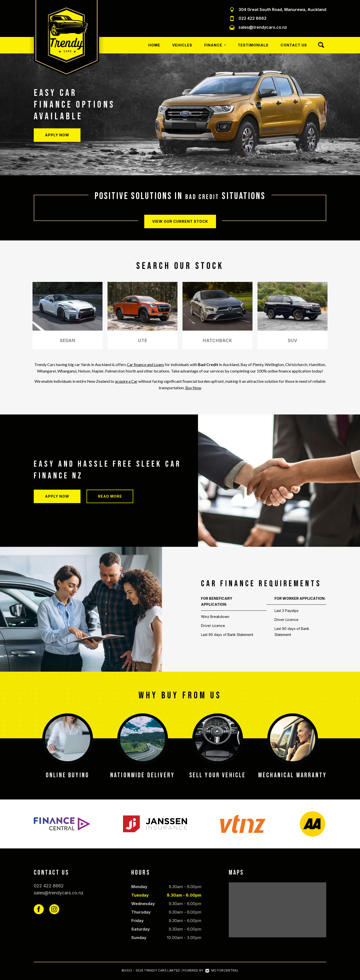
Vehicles (182, 45)
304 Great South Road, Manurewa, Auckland (282, 9)
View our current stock (180, 221)
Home (154, 45)
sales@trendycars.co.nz (263, 27)
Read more (110, 496)
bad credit (202, 196)
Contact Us (294, 45)
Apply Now (57, 135)
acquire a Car (126, 381)
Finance (215, 45)
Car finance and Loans (145, 364)
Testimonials (253, 45)
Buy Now (193, 388)
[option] (180, 114)
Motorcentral (222, 970)
